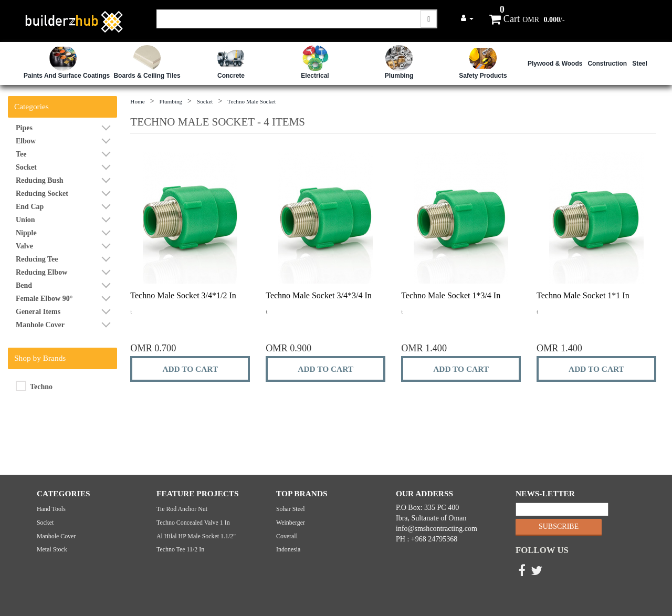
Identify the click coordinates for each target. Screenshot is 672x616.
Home (137, 101)
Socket (205, 101)
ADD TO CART (190, 369)
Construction (607, 64)
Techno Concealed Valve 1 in (193, 523)
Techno (34, 386)
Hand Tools (51, 509)
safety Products (483, 76)
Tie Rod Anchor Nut (182, 509)
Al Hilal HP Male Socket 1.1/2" (196, 536)
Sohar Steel (291, 509)
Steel (640, 64)
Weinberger (291, 523)
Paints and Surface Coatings (67, 76)
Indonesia (288, 549)
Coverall (287, 536)
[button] (467, 18)
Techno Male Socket (251, 101)
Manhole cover (56, 536)
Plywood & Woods (555, 64)
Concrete (231, 76)
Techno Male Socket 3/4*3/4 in (319, 295)
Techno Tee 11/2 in (180, 549)
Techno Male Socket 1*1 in (583, 295)
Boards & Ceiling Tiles (147, 76)
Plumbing (399, 76)
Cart (505, 19)
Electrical (315, 76)
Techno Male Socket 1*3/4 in (451, 295)
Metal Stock (52, 549)
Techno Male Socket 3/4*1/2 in (183, 295)
